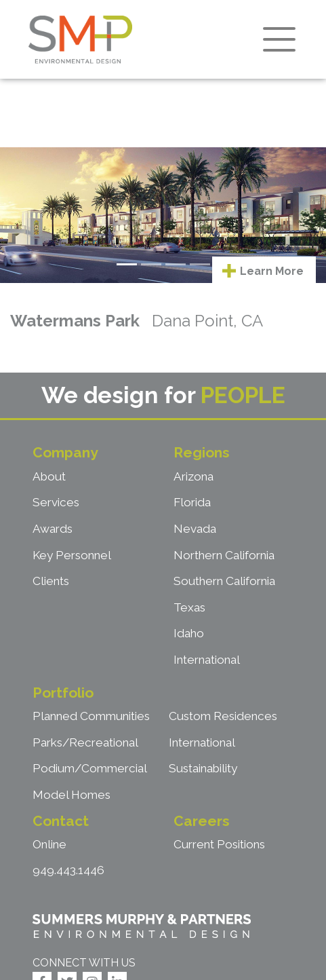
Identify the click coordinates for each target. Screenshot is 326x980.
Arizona (193, 476)
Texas (189, 607)
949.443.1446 (68, 870)
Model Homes (72, 795)
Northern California (224, 555)
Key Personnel (72, 555)
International (207, 660)
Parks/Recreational (85, 742)
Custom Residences (223, 716)
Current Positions (219, 844)
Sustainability (203, 768)
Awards (53, 529)
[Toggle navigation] (279, 39)
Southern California (224, 581)
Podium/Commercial (90, 768)
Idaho (189, 633)
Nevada (195, 529)
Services (56, 502)
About (49, 476)
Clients (51, 581)
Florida (192, 502)
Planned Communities (91, 716)
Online (49, 844)
